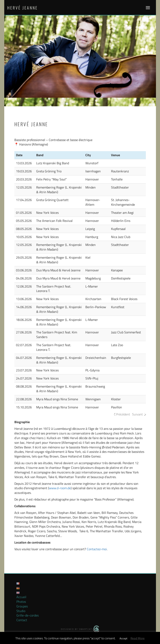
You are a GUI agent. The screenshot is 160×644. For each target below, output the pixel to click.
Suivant (137, 414)
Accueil (21, 597)
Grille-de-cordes (28, 615)
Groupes (22, 606)
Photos (21, 602)
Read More (138, 638)
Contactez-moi (97, 549)
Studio (21, 611)
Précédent (123, 414)
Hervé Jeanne (23, 8)
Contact (22, 620)
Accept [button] (123, 638)
